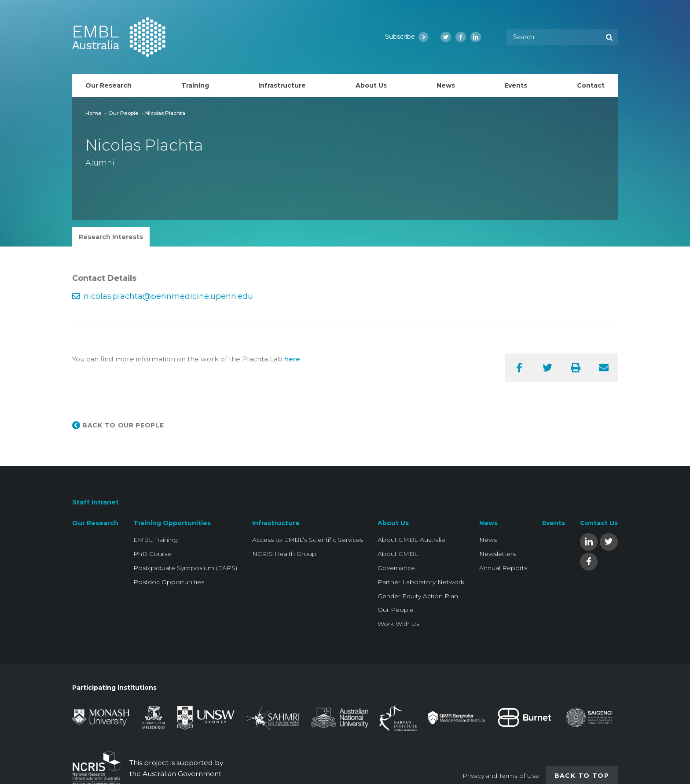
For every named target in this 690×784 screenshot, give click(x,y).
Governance (396, 568)
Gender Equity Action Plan (418, 596)
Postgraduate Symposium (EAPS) (185, 568)
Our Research (95, 523)
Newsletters (497, 554)
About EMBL (398, 554)
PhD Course (152, 554)
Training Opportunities (172, 523)
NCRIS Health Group (284, 554)
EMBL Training (156, 540)
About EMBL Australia (411, 540)
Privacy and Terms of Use (501, 776)
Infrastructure (276, 523)
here (292, 359)
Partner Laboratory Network (421, 582)
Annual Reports (503, 568)
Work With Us (398, 624)
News (488, 523)
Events (554, 523)
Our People (123, 113)
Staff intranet (95, 502)
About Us (393, 523)
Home (94, 113)
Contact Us (599, 523)
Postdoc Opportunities (169, 582)
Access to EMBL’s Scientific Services (308, 540)
